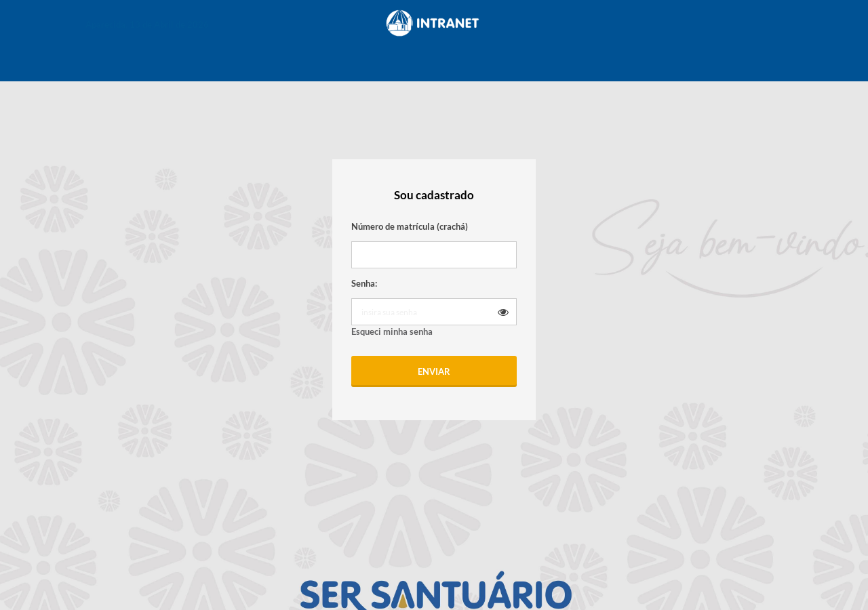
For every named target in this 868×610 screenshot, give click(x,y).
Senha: (364, 283)
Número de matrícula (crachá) (410, 226)
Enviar (434, 371)
